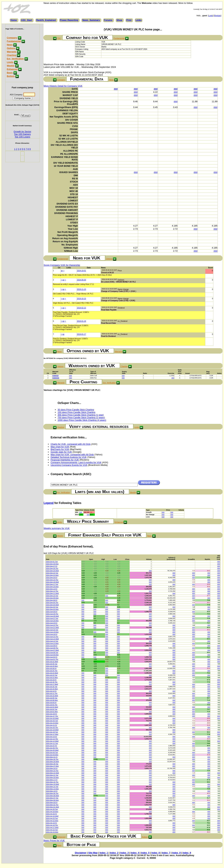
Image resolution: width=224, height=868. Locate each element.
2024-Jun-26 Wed (52, 718)
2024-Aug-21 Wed (52, 627)
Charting (11, 55)
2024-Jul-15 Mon (52, 689)
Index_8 (176, 853)
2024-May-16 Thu (52, 782)
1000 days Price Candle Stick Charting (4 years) (82, 420)
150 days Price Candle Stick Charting (76, 412)
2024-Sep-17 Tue (52, 584)
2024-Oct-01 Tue (52, 562)
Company (12, 38)
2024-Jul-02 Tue (52, 709)
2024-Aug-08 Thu (52, 648)
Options (11, 48)
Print (129, 20)
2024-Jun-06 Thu (52, 748)
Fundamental (14, 41)
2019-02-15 (81, 308)
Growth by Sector (22, 132)
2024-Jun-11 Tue (52, 743)
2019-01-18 (81, 321)
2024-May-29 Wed (52, 762)
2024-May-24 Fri (52, 768)
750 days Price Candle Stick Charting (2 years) (81, 417)
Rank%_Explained (46, 20)
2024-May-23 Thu (52, 771)
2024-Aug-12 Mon (52, 643)
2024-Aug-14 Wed (52, 639)
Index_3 (124, 853)
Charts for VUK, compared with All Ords (71, 444)
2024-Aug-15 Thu (52, 637)
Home (14, 20)
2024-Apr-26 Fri (51, 814)
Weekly (11, 66)
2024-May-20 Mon (52, 777)
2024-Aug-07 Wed (52, 650)
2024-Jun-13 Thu (52, 739)
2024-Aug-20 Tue (52, 630)
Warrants (12, 52)
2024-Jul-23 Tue (52, 675)
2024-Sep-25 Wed (52, 571)
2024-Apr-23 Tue (52, 818)
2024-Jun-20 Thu (52, 727)
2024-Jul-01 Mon (52, 712)
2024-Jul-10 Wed (52, 696)
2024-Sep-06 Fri (52, 600)
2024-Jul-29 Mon (52, 666)
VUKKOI (55, 376)
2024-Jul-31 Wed (52, 662)
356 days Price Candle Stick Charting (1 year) (81, 415)
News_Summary (91, 20)
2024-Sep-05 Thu (52, 602)
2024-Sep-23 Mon (52, 575)
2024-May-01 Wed (52, 807)
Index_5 (145, 853)
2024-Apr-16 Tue (52, 830)
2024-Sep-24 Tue (52, 573)
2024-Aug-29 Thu (52, 614)
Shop (119, 20)
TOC (59, 38)
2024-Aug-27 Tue (52, 618)
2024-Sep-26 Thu (52, 568)
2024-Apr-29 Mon (52, 812)
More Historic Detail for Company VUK (63, 86)
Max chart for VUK (60, 447)
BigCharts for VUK (60, 449)
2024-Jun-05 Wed (52, 750)
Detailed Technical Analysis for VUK (69, 457)
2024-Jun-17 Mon (52, 734)
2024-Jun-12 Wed (52, 741)
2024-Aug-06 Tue (52, 652)
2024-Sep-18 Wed (52, 582)
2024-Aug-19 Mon (52, 632)
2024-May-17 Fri (52, 780)
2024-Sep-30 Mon (52, 564)
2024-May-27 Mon (52, 766)
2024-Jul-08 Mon (52, 700)
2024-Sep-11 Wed (52, 593)
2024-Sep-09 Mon (52, 598)
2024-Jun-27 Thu (52, 716)
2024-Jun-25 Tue (52, 721)
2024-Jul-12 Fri (51, 691)
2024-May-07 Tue (52, 798)
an (62, 271)
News (10, 45)
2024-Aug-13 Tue (52, 641)
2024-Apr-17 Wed (52, 827)
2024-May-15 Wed (52, 784)
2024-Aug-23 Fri (52, 623)
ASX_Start (27, 20)
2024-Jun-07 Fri (51, 746)
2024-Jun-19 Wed (52, 730)
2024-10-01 (81, 271)
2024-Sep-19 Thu (52, 580)
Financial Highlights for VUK (65, 460)
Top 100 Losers (22, 137)
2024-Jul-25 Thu (52, 671)
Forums (108, 20)
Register (217, 16)
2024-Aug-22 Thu (52, 625)
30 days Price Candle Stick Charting (76, 410)
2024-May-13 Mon (52, 789)
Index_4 (135, 853)
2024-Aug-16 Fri (52, 634)
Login (211, 16)
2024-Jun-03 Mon (52, 755)
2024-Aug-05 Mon (52, 655)
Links (139, 20)
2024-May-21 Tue (52, 775)
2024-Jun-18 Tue (52, 732)
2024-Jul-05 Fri (51, 702)
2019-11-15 (81, 289)
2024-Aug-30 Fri (52, 612)
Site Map (93, 853)
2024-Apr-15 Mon (52, 832)
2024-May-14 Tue (52, 787)
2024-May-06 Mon (52, 800)
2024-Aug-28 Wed (52, 616)
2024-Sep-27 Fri (52, 566)
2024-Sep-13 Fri (52, 589)
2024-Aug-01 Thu (52, 659)
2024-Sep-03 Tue (52, 607)
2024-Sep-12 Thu (52, 591)
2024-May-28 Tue (52, 764)
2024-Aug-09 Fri (52, 646)
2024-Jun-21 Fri (51, 725)
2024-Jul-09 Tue (52, 698)
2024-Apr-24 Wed (52, 816)
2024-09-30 (81, 280)
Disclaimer (81, 853)
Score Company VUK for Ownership (62, 265)
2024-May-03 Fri (52, 802)
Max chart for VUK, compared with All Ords (72, 455)
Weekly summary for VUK (57, 528)
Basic (10, 73)
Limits (10, 62)
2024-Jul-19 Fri (51, 680)
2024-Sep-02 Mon (52, 609)
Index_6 (156, 853)
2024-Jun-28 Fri (51, 714)
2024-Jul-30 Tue (52, 664)
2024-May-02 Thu (52, 805)
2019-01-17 (81, 334)
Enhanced (12, 69)
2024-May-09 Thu (52, 793)
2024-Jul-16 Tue (52, 687)
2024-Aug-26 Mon (52, 621)
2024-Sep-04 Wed (52, 605)
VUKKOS (56, 378)
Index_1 (104, 853)
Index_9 (187, 853)
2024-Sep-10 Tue (52, 596)
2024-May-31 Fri (52, 757)
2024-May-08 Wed (52, 796)
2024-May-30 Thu (52, 759)
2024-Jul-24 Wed (52, 673)
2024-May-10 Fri (52, 791)
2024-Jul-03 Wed (52, 707)
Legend (49, 503)
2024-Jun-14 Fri (51, 737)
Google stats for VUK (61, 452)
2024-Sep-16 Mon (52, 587)
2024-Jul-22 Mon (52, 677)
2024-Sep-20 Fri (52, 578)
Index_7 (166, 853)
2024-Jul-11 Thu (52, 693)
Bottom (11, 76)
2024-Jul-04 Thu (52, 705)
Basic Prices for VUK (54, 840)
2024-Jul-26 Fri (51, 668)
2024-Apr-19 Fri (51, 823)
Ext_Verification (15, 59)
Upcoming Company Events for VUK (69, 465)
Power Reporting (69, 20)
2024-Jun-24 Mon (52, 723)
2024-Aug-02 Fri (52, 657)
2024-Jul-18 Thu (52, 682)
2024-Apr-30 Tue (52, 809)
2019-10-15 (81, 299)
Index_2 (114, 853)
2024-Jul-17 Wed (52, 684)
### (116, 89)
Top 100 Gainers (22, 134)
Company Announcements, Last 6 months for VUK (76, 462)
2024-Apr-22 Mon (52, 821)
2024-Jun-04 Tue (52, 752)
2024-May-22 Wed (52, 773)
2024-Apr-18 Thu (52, 825)
